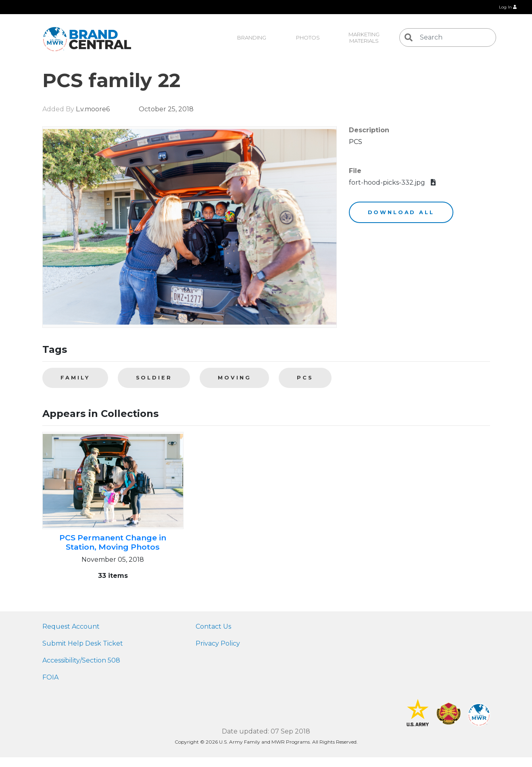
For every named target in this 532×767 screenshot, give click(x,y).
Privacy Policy (218, 643)
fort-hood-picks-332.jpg (392, 182)
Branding (252, 38)
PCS (305, 378)
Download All (401, 212)
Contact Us (213, 626)
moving (234, 378)
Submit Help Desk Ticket (83, 643)
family (75, 378)
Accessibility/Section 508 (81, 660)
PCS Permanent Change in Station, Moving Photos (113, 542)
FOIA (50, 677)
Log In (508, 7)
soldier (154, 378)
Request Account (71, 626)
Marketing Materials (365, 38)
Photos (308, 38)
